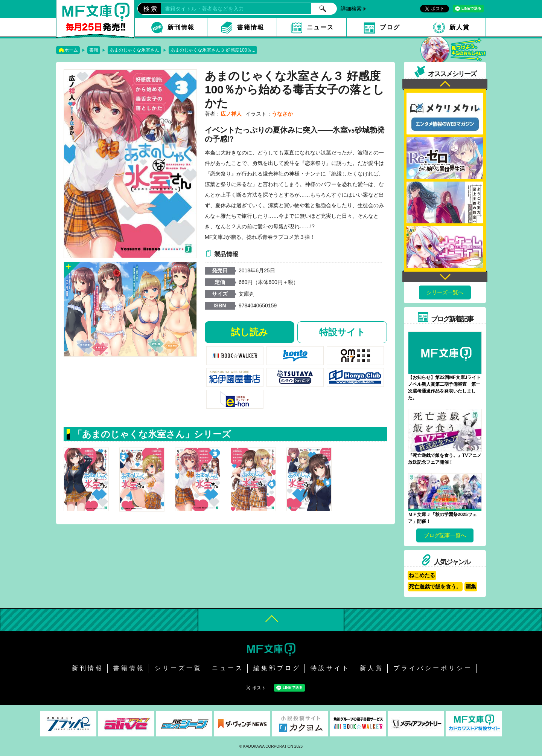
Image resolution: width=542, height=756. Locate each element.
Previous (445, 85)
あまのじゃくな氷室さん (134, 50)
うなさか (282, 114)
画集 (471, 586)
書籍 (94, 50)
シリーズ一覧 (178, 668)
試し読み (250, 332)
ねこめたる (422, 575)
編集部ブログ (277, 668)
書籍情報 (251, 27)
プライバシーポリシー (433, 668)
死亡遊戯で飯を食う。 (435, 586)
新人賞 (460, 27)
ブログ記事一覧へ (445, 535)
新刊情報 (181, 27)
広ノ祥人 (231, 114)
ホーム (71, 50)
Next (445, 276)
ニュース (320, 27)
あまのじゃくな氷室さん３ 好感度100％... (213, 50)
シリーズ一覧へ (445, 292)
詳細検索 (351, 9)
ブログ (390, 27)
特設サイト (342, 332)
